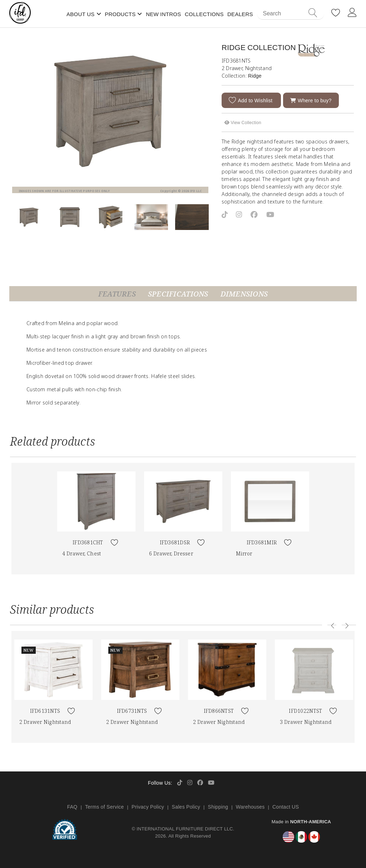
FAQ (72, 807)
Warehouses (250, 807)
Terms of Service (105, 807)
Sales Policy (186, 807)
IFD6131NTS (45, 711)
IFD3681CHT (88, 542)
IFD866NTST (219, 711)
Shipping (218, 807)
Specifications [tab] (178, 294)
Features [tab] (117, 294)
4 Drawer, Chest (82, 553)
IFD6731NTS (132, 711)
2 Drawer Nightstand (45, 722)
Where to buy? (311, 100)
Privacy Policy (148, 807)
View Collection (243, 122)
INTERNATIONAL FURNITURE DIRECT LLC (185, 829)
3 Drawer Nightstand (306, 722)
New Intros (163, 14)
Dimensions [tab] (244, 294)
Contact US (286, 807)
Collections (204, 14)
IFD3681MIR (262, 542)
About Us (81, 14)
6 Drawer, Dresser (171, 553)
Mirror (244, 553)
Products (120, 14)
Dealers (240, 14)
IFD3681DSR (175, 542)
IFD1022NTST (305, 711)
